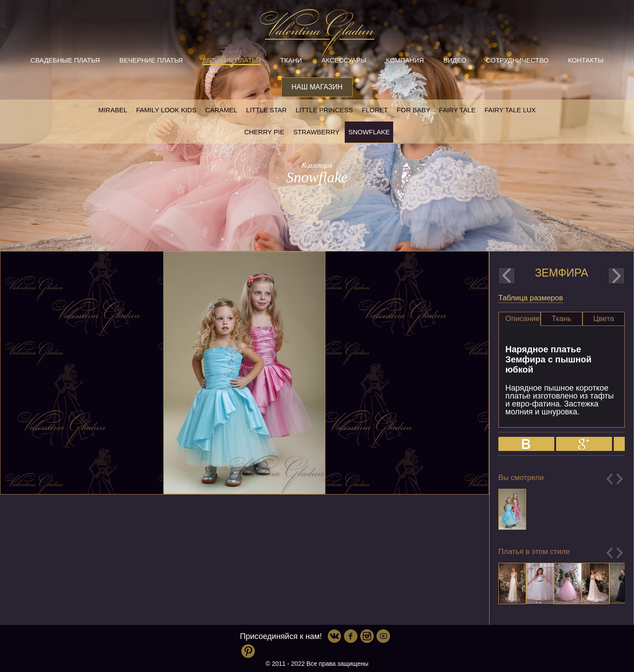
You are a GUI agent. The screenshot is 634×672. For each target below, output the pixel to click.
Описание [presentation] (523, 319)
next (616, 276)
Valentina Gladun (317, 33)
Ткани (291, 60)
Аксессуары (344, 60)
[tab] (520, 319)
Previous (610, 479)
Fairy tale (457, 110)
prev (507, 276)
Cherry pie (264, 132)
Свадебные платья (65, 60)
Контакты (586, 60)
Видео (455, 60)
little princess (324, 110)
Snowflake (369, 132)
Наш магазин (317, 87)
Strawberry (316, 132)
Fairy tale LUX (510, 110)
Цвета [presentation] (603, 319)
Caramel (221, 110)
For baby (413, 110)
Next (620, 479)
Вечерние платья (151, 60)
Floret (375, 110)
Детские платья (232, 60)
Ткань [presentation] (562, 319)
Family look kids (166, 110)
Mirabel (113, 110)
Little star (266, 110)
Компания (405, 60)
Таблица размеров (531, 298)
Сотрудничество (517, 60)
